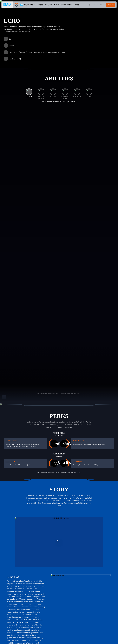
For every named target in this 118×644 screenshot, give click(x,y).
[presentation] (7, 5)
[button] (111, 5)
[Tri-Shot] (29, 93)
